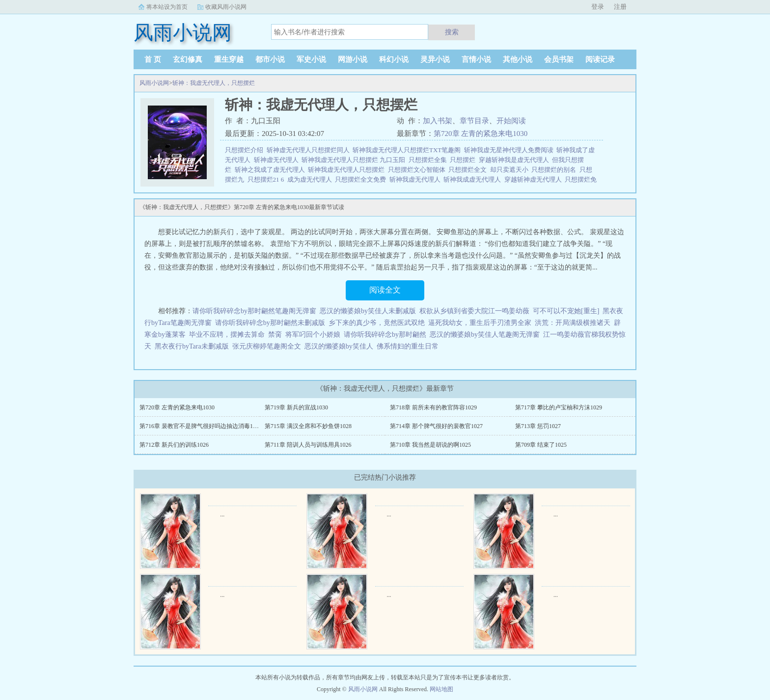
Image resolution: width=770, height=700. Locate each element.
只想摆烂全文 (469, 170)
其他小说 (518, 59)
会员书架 (559, 59)
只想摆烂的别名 (555, 170)
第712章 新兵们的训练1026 (174, 445)
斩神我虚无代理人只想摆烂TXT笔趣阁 (408, 150)
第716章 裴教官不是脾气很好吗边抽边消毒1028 (201, 426)
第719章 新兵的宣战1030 (296, 407)
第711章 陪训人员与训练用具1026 (308, 445)
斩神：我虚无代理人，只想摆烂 (214, 83)
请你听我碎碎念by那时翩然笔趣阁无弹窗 (254, 311)
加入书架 (438, 121)
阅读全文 (385, 290)
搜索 (452, 32)
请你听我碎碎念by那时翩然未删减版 (270, 323)
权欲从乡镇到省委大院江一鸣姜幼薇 (474, 311)
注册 (620, 7)
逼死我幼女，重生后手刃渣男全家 (480, 323)
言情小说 (476, 59)
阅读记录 (600, 59)
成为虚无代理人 (311, 179)
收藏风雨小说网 (226, 7)
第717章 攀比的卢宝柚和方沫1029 (559, 407)
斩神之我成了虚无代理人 (272, 170)
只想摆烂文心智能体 (418, 170)
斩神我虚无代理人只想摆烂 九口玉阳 (355, 160)
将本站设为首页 (167, 7)
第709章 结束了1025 (541, 445)
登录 (598, 7)
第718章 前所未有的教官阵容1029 (433, 407)
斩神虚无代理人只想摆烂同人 (310, 150)
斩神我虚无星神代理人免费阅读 (510, 150)
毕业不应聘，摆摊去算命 (227, 335)
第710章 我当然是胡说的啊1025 (430, 445)
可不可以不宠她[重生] (566, 311)
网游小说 (353, 59)
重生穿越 (229, 59)
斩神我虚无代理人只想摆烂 (348, 170)
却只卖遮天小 (511, 170)
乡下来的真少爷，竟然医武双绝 (377, 323)
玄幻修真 (188, 59)
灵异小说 (435, 59)
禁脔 (275, 335)
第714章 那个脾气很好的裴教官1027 (436, 426)
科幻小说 (394, 59)
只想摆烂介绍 (246, 150)
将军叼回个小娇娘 (313, 335)
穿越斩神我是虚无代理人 (516, 160)
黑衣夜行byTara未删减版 (192, 346)
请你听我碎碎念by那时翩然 (385, 335)
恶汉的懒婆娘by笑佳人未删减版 (368, 311)
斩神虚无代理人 (278, 160)
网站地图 (441, 689)
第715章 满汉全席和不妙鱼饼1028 (308, 426)
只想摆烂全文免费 (362, 179)
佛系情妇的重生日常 (408, 346)
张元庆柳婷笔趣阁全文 (267, 346)
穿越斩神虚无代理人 (535, 179)
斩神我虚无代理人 (417, 179)
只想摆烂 (464, 160)
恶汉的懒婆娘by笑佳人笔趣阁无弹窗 (485, 335)
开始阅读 (511, 121)
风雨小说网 (154, 83)
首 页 (153, 59)
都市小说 (270, 59)
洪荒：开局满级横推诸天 (573, 323)
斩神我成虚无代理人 (474, 179)
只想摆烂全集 (429, 160)
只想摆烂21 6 (267, 179)
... (222, 514)
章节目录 (474, 121)
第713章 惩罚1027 (538, 426)
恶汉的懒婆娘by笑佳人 (339, 346)
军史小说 (311, 59)
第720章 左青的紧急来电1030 (481, 134)
